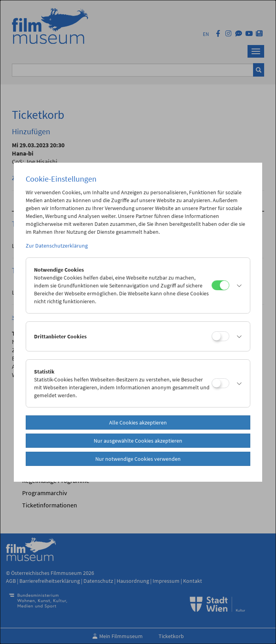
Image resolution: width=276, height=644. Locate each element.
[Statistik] (220, 383)
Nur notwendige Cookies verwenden (138, 459)
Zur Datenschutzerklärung (57, 246)
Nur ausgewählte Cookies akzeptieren (138, 441)
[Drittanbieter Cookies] (220, 336)
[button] (238, 285)
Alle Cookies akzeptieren (138, 422)
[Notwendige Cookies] (220, 285)
